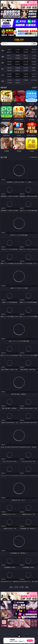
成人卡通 (26, 62)
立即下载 (30, 641)
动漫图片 (34, 68)
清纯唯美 (18, 70)
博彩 (3, 51)
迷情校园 (9, 77)
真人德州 (18, 49)
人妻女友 (26, 74)
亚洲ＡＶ (9, 56)
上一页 (16, 587)
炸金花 (18, 52)
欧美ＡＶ (26, 56)
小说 (3, 75)
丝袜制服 (18, 58)
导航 (3, 81)
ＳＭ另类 (34, 58)
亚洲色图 (18, 68)
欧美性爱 (34, 62)
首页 (11, 587)
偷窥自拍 (9, 68)
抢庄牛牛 (34, 52)
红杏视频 (9, 83)
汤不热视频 (34, 80)
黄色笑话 (26, 77)
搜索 (34, 44)
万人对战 (26, 49)
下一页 (22, 587)
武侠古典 (34, 74)
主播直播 (26, 58)
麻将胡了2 (9, 52)
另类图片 (34, 70)
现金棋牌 (26, 52)
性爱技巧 (34, 77)
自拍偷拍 (18, 56)
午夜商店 (18, 80)
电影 (3, 63)
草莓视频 (26, 80)
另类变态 (34, 64)
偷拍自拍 (18, 62)
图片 (3, 69)
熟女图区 (26, 70)
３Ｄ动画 (34, 56)
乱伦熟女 (26, 64)
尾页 (27, 587)
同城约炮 (9, 80)
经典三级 (18, 64)
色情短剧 (18, 83)
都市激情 (9, 74)
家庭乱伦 (18, 74)
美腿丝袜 (9, 70)
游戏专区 (34, 49)
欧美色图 (26, 68)
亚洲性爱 (9, 62)
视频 (3, 57)
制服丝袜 (9, 64)
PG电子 (9, 49)
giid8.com (19, 40)
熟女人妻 (9, 58)
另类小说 (18, 77)
